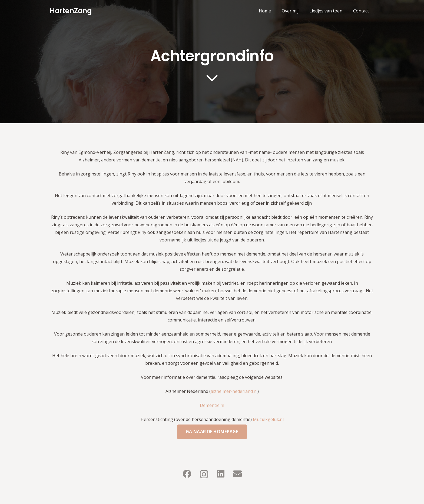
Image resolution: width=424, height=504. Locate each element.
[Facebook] (187, 474)
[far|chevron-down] (212, 78)
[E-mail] (237, 474)
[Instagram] (204, 474)
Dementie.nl (212, 405)
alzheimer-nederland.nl (234, 391)
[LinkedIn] (221, 474)
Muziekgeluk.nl (268, 419)
